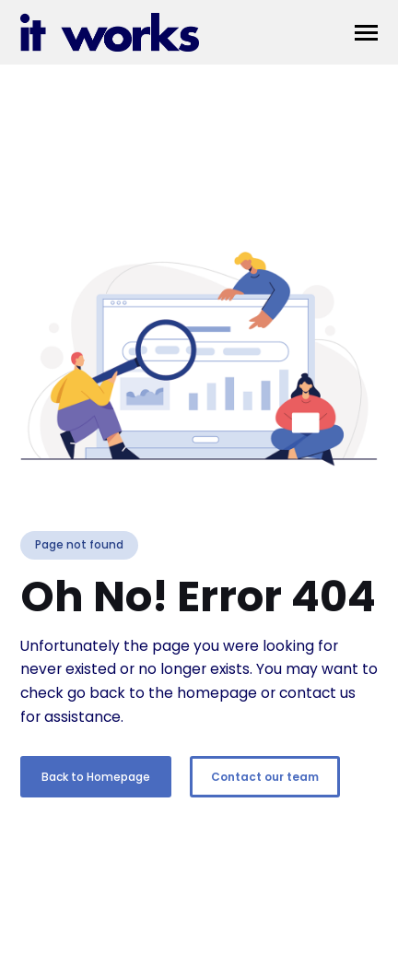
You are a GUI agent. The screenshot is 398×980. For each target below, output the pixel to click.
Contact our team (265, 777)
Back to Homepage (96, 777)
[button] (366, 33)
